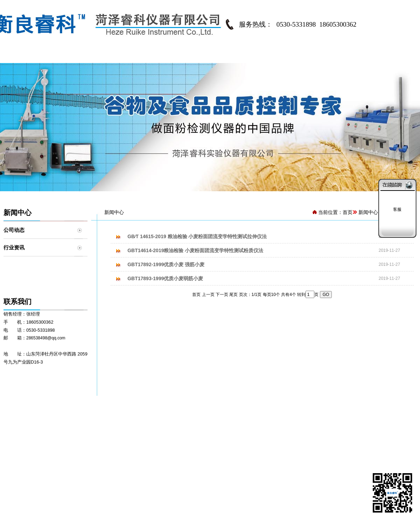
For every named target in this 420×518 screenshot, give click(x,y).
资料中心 (236, 56)
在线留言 (393, 436)
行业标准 (242, 426)
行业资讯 (14, 247)
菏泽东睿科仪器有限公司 (115, 493)
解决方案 (184, 56)
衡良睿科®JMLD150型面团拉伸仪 (89, 442)
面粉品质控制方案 (174, 434)
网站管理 (245, 510)
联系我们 (394, 56)
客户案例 (295, 442)
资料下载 (242, 442)
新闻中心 (341, 56)
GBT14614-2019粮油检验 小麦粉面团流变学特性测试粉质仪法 (195, 250)
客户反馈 (295, 434)
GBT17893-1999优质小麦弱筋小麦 (165, 278)
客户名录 (295, 426)
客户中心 (289, 56)
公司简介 (79, 56)
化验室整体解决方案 (176, 426)
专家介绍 (24, 434)
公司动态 (14, 230)
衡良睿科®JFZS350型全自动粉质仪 (91, 434)
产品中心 (131, 56)
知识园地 (242, 434)
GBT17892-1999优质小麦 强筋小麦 (166, 264)
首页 (348, 212)
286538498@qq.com (46, 338)
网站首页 (26, 56)
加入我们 (24, 451)
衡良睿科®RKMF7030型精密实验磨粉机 (96, 451)
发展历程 (24, 442)
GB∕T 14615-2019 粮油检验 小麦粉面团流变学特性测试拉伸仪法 (197, 236)
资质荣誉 (24, 460)
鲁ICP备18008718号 (210, 510)
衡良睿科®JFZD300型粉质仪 (84, 426)
